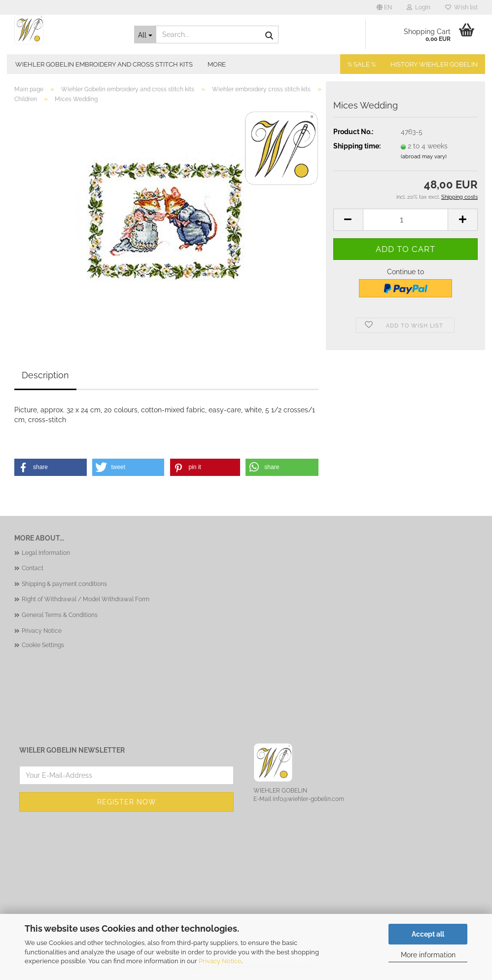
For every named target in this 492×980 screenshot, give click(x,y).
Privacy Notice (220, 961)
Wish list (461, 7)
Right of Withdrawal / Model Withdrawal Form (86, 599)
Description (45, 375)
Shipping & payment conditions (64, 584)
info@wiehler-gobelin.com (308, 799)
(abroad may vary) (424, 157)
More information (428, 955)
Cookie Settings (43, 645)
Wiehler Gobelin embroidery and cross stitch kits (104, 64)
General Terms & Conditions (60, 615)
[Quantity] (405, 220)
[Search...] (145, 35)
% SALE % (362, 64)
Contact (33, 568)
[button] (384, 7)
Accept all (428, 934)
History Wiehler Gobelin (434, 64)
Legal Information (46, 553)
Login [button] (419, 7)
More (217, 64)
